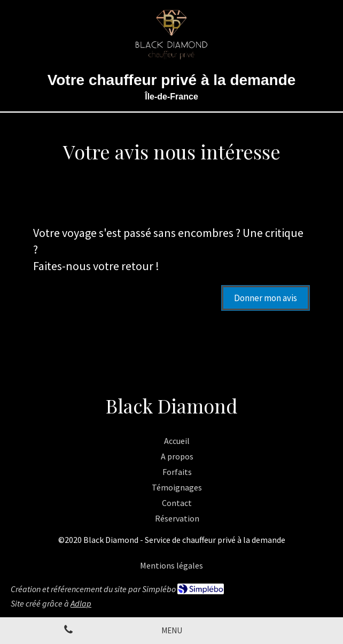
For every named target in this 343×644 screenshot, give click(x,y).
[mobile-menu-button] (172, 630)
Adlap (81, 603)
